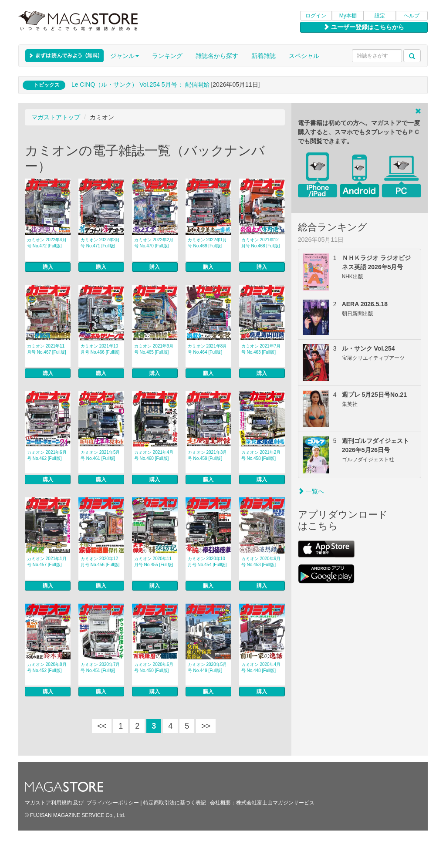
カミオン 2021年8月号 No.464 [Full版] (208, 349)
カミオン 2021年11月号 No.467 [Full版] (46, 349)
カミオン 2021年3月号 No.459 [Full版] (208, 455)
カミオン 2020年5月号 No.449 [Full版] (208, 667)
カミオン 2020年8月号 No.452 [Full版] (47, 667)
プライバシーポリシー (113, 803)
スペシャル (304, 56)
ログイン (316, 16)
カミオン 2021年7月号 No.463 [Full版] (261, 349)
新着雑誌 (264, 56)
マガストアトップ (56, 117)
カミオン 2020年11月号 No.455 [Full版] (154, 562)
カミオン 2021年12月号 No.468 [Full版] (261, 243)
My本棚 (348, 16)
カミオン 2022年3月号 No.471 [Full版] (100, 243)
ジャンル (125, 56)
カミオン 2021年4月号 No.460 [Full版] (154, 455)
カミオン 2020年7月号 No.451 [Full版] (100, 667)
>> (206, 726)
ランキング (167, 56)
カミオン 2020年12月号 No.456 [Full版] (100, 562)
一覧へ (311, 491)
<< (102, 726)
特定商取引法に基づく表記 (175, 803)
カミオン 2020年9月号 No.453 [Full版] (261, 562)
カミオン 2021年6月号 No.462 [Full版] (47, 455)
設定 (380, 16)
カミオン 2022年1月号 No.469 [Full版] (208, 243)
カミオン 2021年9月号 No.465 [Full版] (154, 349)
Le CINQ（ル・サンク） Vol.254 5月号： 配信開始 (140, 84)
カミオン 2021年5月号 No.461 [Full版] (100, 455)
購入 (48, 267)
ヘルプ (412, 16)
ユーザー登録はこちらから (364, 27)
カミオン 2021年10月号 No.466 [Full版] (100, 349)
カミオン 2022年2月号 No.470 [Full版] (154, 243)
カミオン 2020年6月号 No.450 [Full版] (154, 667)
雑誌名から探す (217, 56)
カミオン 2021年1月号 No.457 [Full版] (47, 562)
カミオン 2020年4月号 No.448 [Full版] (261, 667)
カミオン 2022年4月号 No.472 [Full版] (47, 243)
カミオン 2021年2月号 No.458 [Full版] (261, 455)
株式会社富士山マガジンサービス (275, 803)
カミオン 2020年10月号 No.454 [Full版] (207, 562)
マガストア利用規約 (48, 803)
